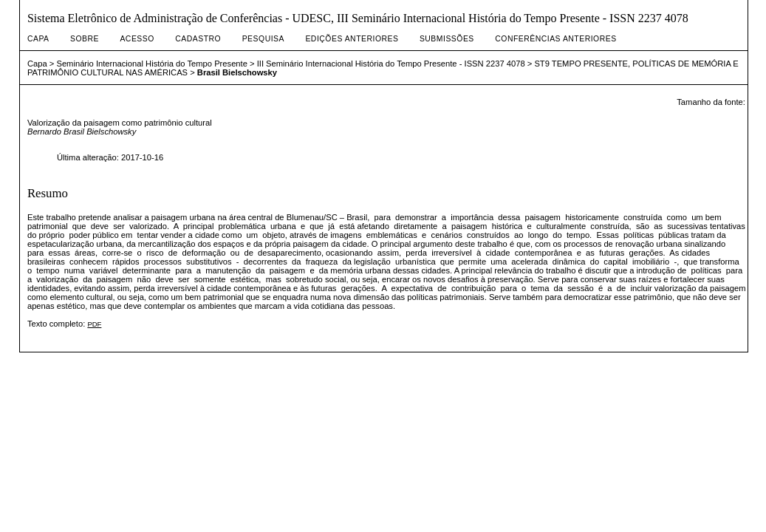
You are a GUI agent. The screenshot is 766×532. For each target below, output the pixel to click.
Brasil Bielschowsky (237, 72)
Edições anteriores (352, 39)
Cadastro (198, 39)
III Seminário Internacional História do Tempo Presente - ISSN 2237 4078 (391, 64)
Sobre (85, 39)
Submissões (447, 39)
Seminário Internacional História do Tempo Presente (152, 64)
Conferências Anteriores (555, 39)
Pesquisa (263, 39)
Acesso (137, 39)
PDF (94, 324)
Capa (38, 39)
